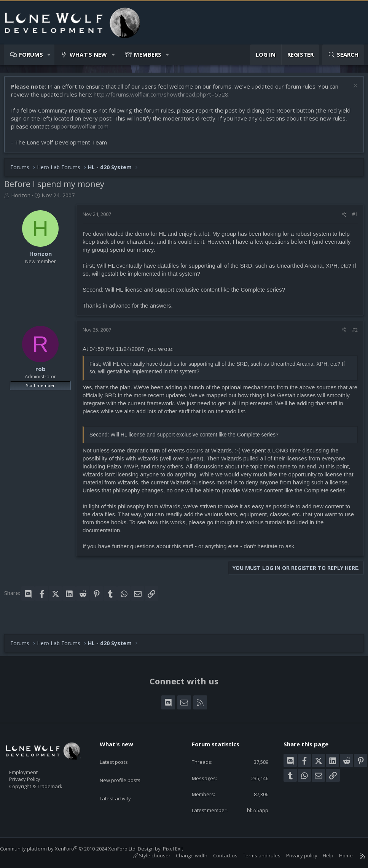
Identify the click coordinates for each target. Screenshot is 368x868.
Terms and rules (254, 855)
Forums (31, 54)
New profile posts (127, 768)
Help (320, 855)
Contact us (218, 855)
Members (148, 54)
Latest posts (120, 754)
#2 (351, 333)
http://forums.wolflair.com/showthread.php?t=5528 (165, 98)
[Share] (340, 218)
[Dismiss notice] (351, 90)
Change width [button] (184, 855)
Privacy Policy (35, 776)
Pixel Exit (181, 849)
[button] (49, 55)
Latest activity (122, 783)
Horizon (25, 199)
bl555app (252, 809)
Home (338, 855)
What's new (88, 54)
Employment (33, 768)
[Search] (343, 55)
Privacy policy (294, 855)
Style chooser (144, 855)
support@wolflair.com (100, 130)
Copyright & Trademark (48, 784)
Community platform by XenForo (76, 849)
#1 (351, 218)
